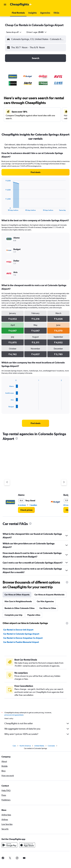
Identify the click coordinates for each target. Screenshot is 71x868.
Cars (14, 746)
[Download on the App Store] (27, 845)
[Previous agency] (7, 482)
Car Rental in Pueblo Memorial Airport (21, 642)
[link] (35, 172)
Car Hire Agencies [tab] (45, 601)
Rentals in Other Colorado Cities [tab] (20, 608)
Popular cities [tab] (34, 615)
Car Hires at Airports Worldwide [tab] (49, 595)
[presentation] (17, 438)
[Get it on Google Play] (9, 845)
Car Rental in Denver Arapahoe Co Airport (23, 638)
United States (39, 746)
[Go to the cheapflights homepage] (21, 5)
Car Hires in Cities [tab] (48, 608)
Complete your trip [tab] (13, 615)
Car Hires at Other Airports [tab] (17, 595)
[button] (5, 5)
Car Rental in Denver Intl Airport (18, 630)
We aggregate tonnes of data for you (37, 729)
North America (25, 746)
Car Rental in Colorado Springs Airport (21, 634)
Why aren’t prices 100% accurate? (37, 734)
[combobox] (14, 32)
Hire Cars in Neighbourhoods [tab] (18, 601)
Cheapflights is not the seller (37, 723)
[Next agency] (64, 482)
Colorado (51, 746)
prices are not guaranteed (14, 715)
